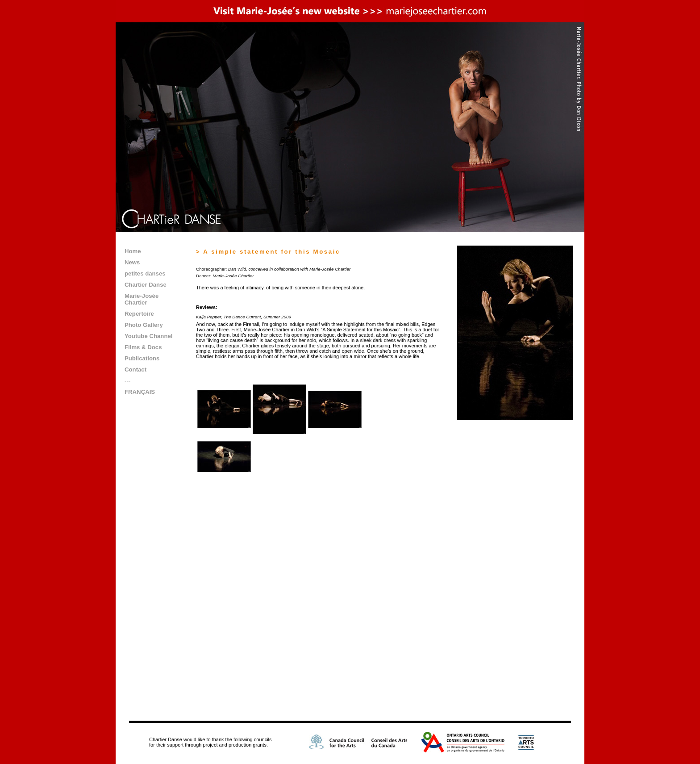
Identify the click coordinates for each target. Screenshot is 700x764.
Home (133, 251)
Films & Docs (143, 347)
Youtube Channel (148, 336)
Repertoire (139, 314)
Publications (142, 358)
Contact (135, 369)
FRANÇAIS (140, 392)
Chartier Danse (146, 285)
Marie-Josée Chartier (142, 299)
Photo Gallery (144, 325)
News (132, 262)
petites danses (145, 273)
